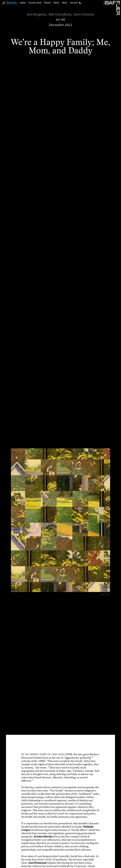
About (56, 3)
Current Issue (35, 3)
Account (74, 3)
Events (47, 3)
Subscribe (12, 3)
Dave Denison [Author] (84, 14)
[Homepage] (112, 8)
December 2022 (61, 25)
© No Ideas (105, 594)
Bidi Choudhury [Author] (60, 14)
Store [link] (65, 3)
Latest (23, 3)
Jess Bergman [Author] (37, 14)
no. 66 (60, 19)
